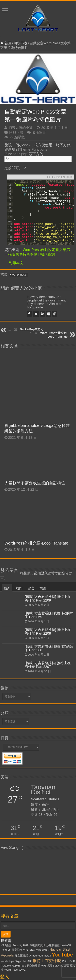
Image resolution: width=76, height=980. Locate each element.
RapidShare (19, 901)
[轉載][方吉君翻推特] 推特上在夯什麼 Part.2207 (48, 600)
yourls (4, 897)
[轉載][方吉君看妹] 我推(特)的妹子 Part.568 (49, 584)
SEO (32, 885)
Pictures (6, 885)
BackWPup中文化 (32, 329)
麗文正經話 (21, 891)
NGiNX (27, 897)
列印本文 (16, 263)
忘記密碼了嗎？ (14, 951)
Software (58, 901)
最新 (7, 524)
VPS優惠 (6, 881)
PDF (65, 897)
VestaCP (66, 881)
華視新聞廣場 (37, 881)
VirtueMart (42, 885)
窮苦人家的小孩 (21, 128)
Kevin (49, 975)
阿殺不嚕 (20, 43)
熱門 (19, 524)
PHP (26, 881)
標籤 (43, 524)
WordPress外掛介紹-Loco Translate (36, 479)
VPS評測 (47, 901)
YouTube (62, 890)
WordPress (19, 275)
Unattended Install (40, 891)
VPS (26, 885)
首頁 (6, 43)
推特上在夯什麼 (47, 896)
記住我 (24, 942)
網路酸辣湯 (34, 901)
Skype (19, 897)
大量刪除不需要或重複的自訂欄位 (35, 418)
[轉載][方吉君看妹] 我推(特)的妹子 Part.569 (49, 551)
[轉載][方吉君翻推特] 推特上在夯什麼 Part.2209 (48, 534)
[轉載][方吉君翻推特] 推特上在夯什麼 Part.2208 (48, 567)
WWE (22, 905)
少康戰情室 (53, 881)
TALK (72, 897)
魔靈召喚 (17, 885)
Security (17, 881)
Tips (11, 897)
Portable (6, 901)
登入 (44, 509)
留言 (31, 524)
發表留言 (39, 132)
